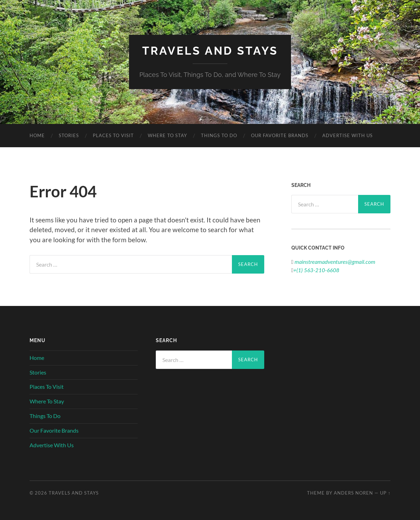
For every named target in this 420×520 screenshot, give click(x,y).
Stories (69, 135)
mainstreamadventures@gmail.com (334, 262)
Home (37, 135)
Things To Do (219, 135)
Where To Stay (167, 135)
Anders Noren (353, 493)
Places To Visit (113, 135)
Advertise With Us (348, 135)
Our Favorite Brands (280, 135)
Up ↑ (385, 493)
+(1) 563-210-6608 (316, 270)
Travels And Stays (210, 51)
